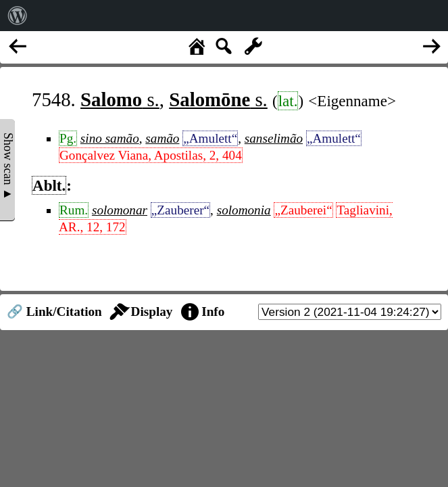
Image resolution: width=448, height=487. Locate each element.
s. (120, 99)
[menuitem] (18, 16)
